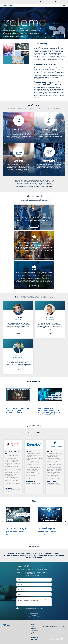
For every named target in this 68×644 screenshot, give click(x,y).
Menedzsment (35, 630)
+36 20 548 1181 (61, 2)
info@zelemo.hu (45, 2)
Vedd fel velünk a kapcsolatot (55, 35)
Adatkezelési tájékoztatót (26, 608)
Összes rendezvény (34, 425)
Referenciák (34, 634)
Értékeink (34, 625)
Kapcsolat (34, 636)
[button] (66, 522)
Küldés (34, 615)
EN (60, 5)
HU (56, 5)
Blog (32, 632)
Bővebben (34, 226)
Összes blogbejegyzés (34, 546)
